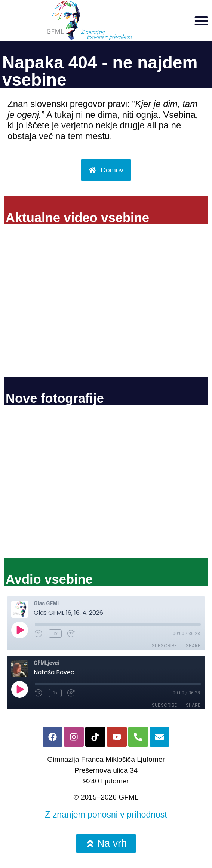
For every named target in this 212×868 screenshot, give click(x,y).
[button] (201, 21)
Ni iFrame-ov (106, 303)
